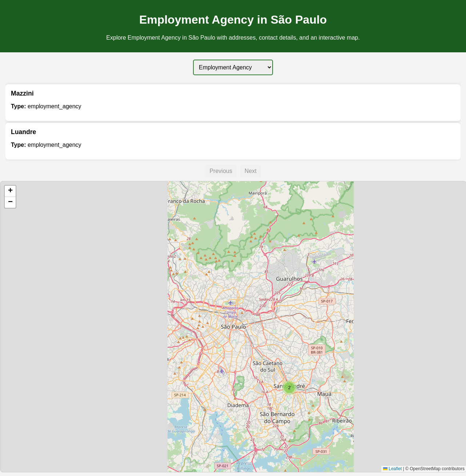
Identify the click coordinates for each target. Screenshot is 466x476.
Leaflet (392, 469)
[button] (289, 388)
